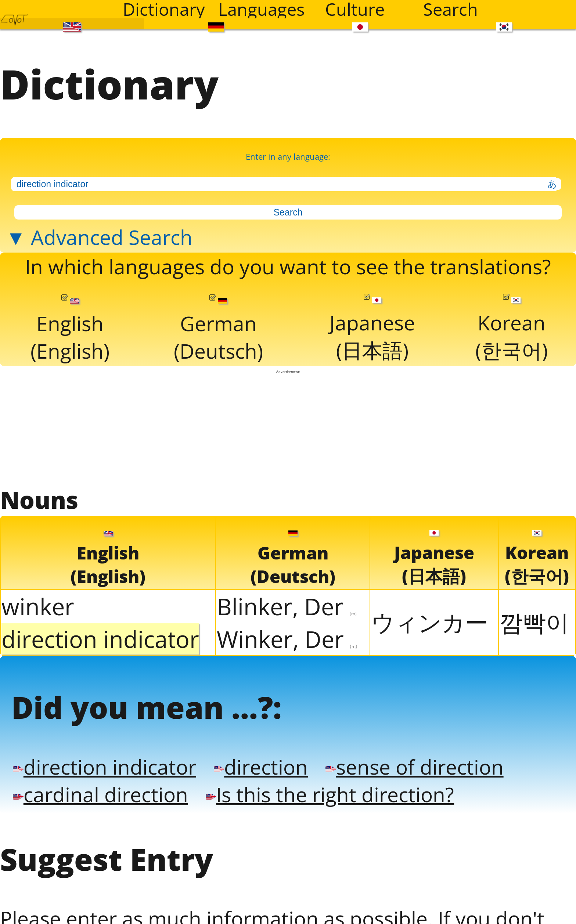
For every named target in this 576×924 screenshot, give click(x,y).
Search (451, 9)
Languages (261, 9)
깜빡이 (534, 622)
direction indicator (104, 767)
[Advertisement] (288, 429)
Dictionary (164, 9)
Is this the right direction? (330, 794)
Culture (355, 9)
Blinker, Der (287, 606)
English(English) (70, 329)
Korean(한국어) (512, 329)
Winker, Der (287, 639)
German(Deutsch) (218, 329)
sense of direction (414, 767)
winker (38, 606)
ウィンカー (430, 622)
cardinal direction (100, 794)
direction (261, 767)
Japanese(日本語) (372, 329)
